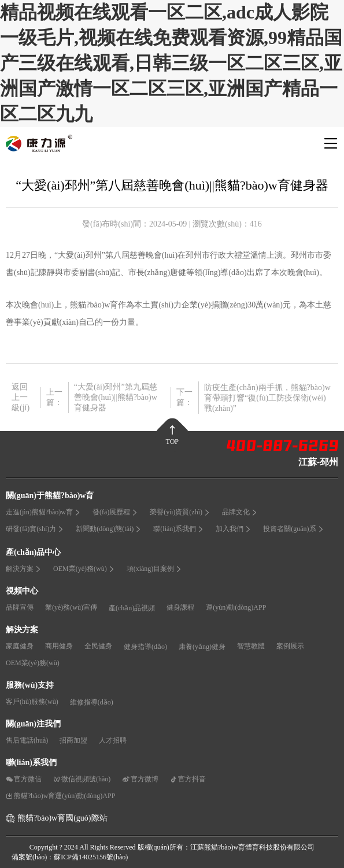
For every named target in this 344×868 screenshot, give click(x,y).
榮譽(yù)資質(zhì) (180, 512)
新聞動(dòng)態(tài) (109, 529)
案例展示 (290, 646)
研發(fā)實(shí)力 (35, 529)
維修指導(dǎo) (92, 702)
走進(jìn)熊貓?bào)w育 (43, 512)
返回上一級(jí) (21, 397)
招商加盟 (73, 740)
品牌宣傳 (20, 607)
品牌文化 (240, 512)
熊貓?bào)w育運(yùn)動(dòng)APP (60, 796)
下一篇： (184, 397)
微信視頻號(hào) (82, 779)
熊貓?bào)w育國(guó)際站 (62, 818)
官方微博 (140, 779)
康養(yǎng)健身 (202, 647)
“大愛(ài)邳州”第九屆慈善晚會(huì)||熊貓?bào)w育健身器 (116, 397)
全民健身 (98, 646)
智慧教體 (251, 646)
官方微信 (24, 779)
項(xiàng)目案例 (155, 569)
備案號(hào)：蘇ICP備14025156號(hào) (70, 857)
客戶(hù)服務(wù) (32, 702)
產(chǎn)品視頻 (132, 608)
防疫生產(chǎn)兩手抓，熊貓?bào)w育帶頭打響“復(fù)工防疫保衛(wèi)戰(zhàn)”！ (267, 398)
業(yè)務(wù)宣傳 (71, 607)
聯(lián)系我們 (179, 529)
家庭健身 (20, 646)
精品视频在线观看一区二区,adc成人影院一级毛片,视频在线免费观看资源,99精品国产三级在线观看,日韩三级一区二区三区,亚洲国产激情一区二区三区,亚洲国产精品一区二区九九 (171, 63)
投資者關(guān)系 (293, 529)
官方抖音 (188, 779)
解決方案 (24, 569)
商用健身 (59, 646)
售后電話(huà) (27, 740)
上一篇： (54, 397)
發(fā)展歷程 (115, 512)
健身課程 (180, 607)
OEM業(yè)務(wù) (84, 569)
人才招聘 (113, 740)
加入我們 (234, 529)
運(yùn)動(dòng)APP (236, 607)
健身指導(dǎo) (145, 647)
